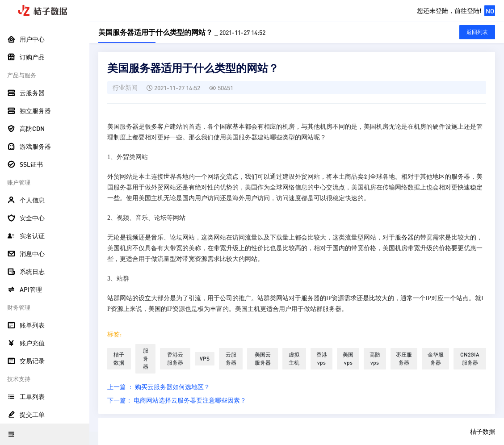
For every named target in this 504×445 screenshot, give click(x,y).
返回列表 (477, 32)
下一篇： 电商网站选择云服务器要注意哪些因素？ (177, 400)
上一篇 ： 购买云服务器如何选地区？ (159, 386)
